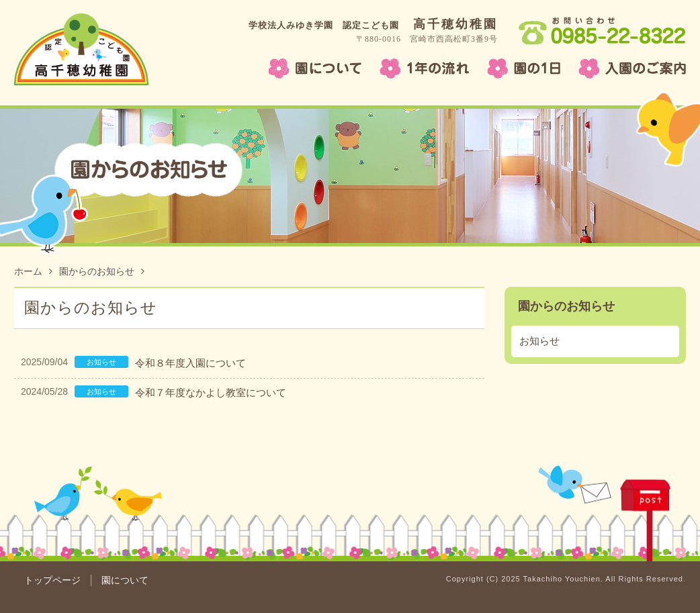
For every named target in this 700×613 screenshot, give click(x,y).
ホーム (33, 272)
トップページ (52, 580)
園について (125, 580)
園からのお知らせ (102, 272)
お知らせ (539, 341)
